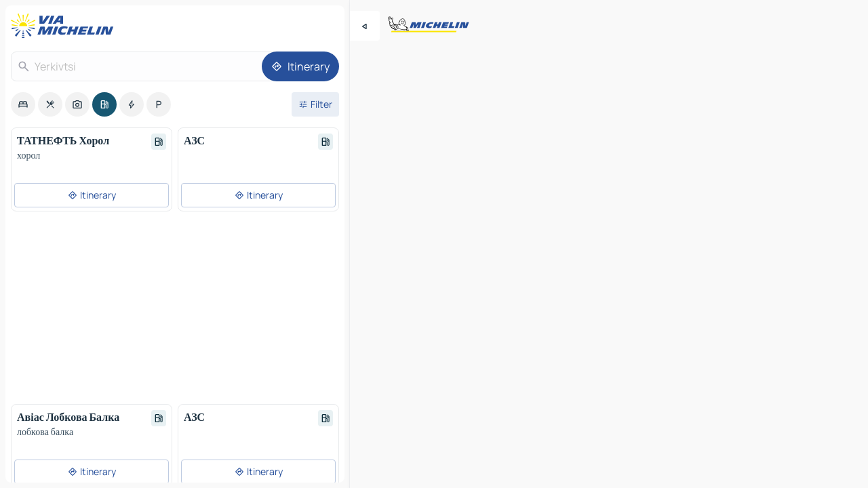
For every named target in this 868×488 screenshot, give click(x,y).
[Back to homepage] (65, 26)
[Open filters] (315, 104)
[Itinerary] (300, 66)
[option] (23, 104)
